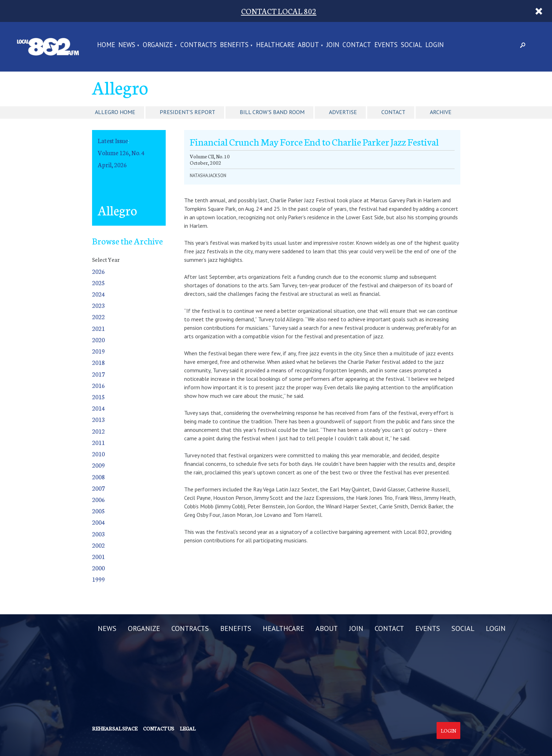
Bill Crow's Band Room (272, 112)
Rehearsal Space (115, 728)
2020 (98, 340)
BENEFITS (234, 45)
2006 (98, 499)
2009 (98, 465)
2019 (98, 351)
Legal (188, 728)
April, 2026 (112, 165)
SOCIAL (411, 45)
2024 (98, 294)
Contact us (159, 728)
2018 (98, 362)
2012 (98, 431)
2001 (98, 556)
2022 (98, 317)
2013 (98, 419)
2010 (98, 454)
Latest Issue (113, 140)
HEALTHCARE (275, 45)
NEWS (127, 45)
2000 (98, 568)
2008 (98, 477)
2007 (98, 488)
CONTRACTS (198, 45)
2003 (98, 534)
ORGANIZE (158, 45)
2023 (98, 305)
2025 (98, 283)
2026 (98, 271)
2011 (98, 442)
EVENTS (386, 45)
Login (448, 730)
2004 (98, 522)
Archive (441, 112)
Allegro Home (115, 112)
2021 (98, 328)
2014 (98, 408)
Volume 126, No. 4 (121, 153)
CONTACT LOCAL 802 (279, 11)
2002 (98, 545)
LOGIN (434, 45)
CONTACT (357, 45)
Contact (393, 112)
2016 (98, 385)
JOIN (333, 45)
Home (106, 45)
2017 (98, 374)
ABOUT (308, 45)
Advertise (343, 112)
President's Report (187, 112)
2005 (98, 511)
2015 (98, 397)
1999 (98, 579)
